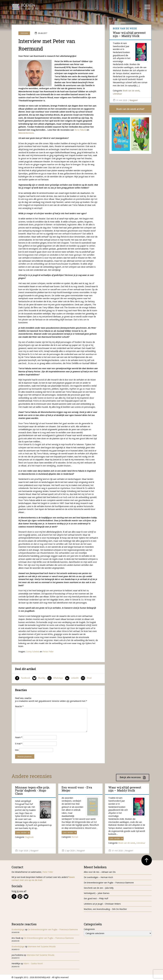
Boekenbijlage (18, 929)
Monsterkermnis (26, 133)
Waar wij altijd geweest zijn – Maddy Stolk (129, 34)
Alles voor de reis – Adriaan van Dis (100, 872)
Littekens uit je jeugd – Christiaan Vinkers (102, 904)
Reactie (19, 706)
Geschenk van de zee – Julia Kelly (99, 888)
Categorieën (89, 929)
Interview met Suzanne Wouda (42, 946)
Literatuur (117, 94)
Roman (75, 837)
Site (17, 750)
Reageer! (134, 100)
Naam (19, 737)
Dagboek (29, 837)
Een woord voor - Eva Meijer (77, 789)
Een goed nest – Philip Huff (96, 898)
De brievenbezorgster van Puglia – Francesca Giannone (109, 883)
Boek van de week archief (130, 109)
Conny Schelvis (33, 651)
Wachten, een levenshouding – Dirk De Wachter (106, 909)
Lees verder (23, 832)
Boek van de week (131, 91)
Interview (24, 33)
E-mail (19, 744)
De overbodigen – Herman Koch (98, 877)
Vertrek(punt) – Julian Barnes (97, 893)
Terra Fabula (80, 130)
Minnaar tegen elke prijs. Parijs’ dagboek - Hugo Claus (32, 790)
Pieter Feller (48, 651)
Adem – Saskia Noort (33, 963)
